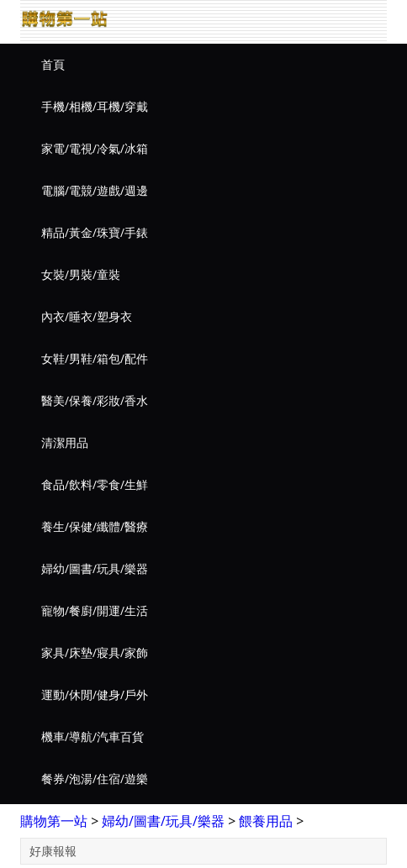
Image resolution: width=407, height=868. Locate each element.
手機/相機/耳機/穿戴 (95, 106)
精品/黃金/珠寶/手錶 (95, 232)
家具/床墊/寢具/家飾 (95, 652)
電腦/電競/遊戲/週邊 (95, 190)
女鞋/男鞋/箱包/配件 (95, 358)
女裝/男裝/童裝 (81, 274)
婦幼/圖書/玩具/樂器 (95, 568)
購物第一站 (54, 821)
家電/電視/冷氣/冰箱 (95, 148)
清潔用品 (65, 442)
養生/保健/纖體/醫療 (95, 526)
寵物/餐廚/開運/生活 (95, 610)
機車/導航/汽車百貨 (92, 736)
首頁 (53, 64)
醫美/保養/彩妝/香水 (95, 400)
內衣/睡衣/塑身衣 (87, 316)
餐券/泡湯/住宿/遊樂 (95, 779)
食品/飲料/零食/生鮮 (95, 484)
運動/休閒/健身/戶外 (95, 694)
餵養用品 (266, 821)
